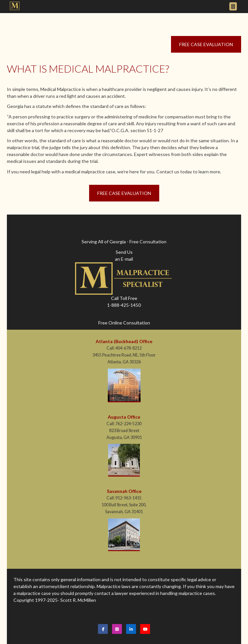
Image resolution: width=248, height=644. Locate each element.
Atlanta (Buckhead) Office (124, 341)
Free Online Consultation (124, 323)
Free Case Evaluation (206, 44)
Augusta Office (124, 417)
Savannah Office (124, 491)
